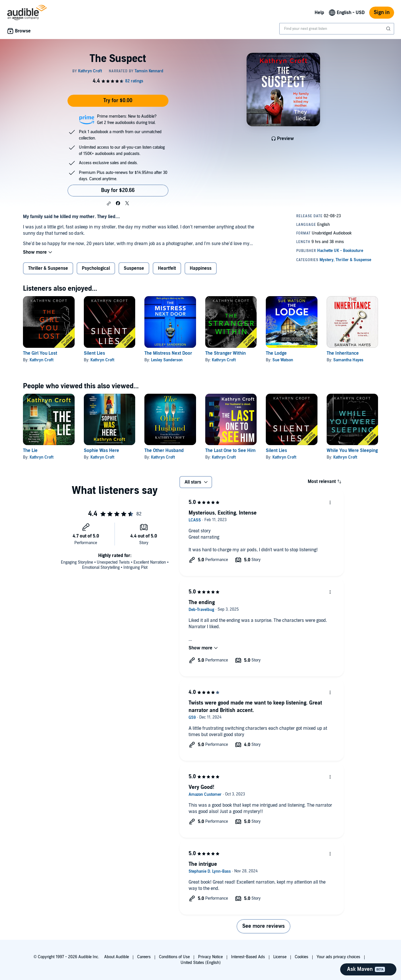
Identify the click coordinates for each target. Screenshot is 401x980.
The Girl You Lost (40, 353)
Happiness (201, 268)
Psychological (96, 268)
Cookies (302, 957)
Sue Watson (283, 360)
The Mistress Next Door (168, 353)
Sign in (382, 12)
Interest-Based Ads (248, 957)
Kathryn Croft (41, 360)
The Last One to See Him (230, 451)
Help (319, 13)
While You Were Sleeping (352, 451)
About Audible (117, 957)
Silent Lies (94, 353)
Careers (144, 957)
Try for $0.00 (118, 101)
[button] (109, 203)
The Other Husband (164, 451)
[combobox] (337, 29)
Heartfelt (167, 268)
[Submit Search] (389, 29)
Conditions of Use (174, 957)
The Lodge (276, 353)
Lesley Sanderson (167, 360)
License (280, 957)
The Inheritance (343, 353)
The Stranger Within (225, 353)
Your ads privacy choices (338, 957)
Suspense (134, 268)
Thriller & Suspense (48, 268)
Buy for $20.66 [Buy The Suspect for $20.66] (118, 190)
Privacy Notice (210, 957)
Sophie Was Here (101, 451)
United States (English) (201, 963)
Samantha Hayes (348, 360)
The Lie (30, 451)
